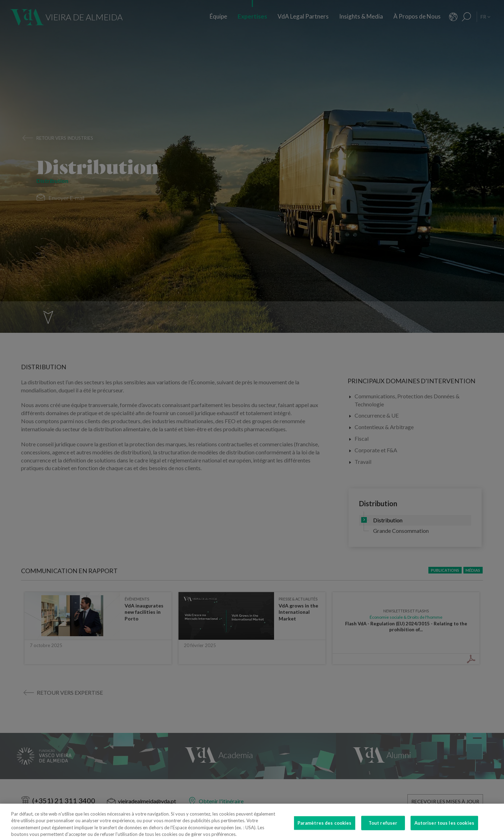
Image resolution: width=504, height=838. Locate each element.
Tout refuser (383, 827)
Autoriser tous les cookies (444, 827)
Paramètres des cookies (325, 827)
